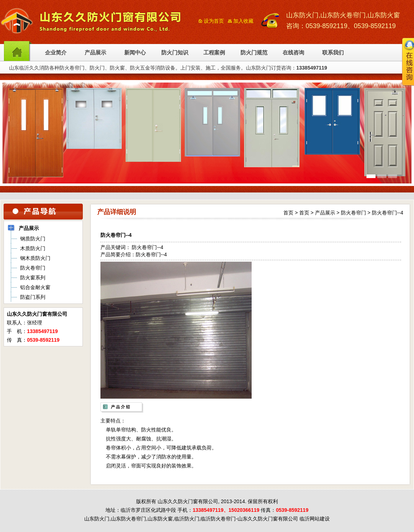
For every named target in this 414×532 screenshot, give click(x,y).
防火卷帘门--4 (388, 213)
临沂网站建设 (315, 519)
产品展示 (95, 53)
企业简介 (56, 53)
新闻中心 (135, 53)
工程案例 (214, 53)
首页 (288, 213)
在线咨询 (293, 53)
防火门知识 (175, 53)
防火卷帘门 (354, 213)
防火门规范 (254, 53)
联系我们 (333, 53)
